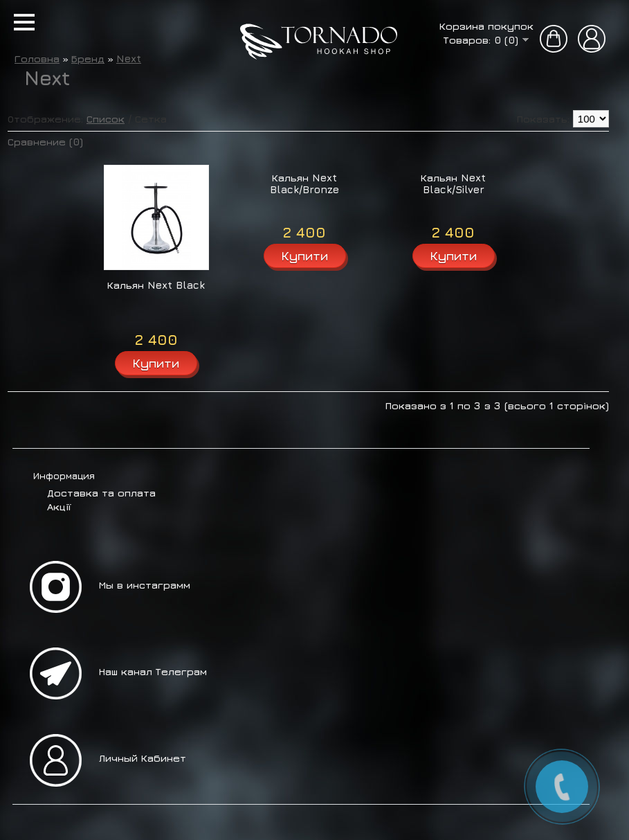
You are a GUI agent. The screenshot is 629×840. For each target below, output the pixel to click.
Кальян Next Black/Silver (453, 184)
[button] (24, 22)
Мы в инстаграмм (145, 585)
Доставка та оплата (101, 493)
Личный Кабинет (143, 758)
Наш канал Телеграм (153, 671)
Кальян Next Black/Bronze (304, 184)
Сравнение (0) (45, 142)
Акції (59, 507)
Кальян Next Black (156, 285)
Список (106, 119)
